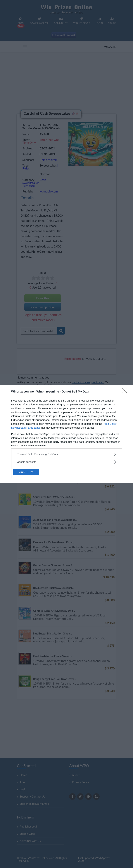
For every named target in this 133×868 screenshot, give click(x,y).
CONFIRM (26, 472)
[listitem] (67, 454)
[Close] (126, 392)
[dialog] (66, 434)
